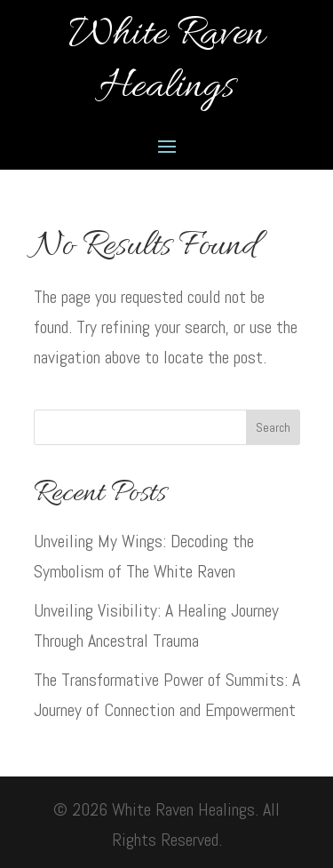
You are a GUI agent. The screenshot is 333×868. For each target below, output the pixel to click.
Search (273, 427)
